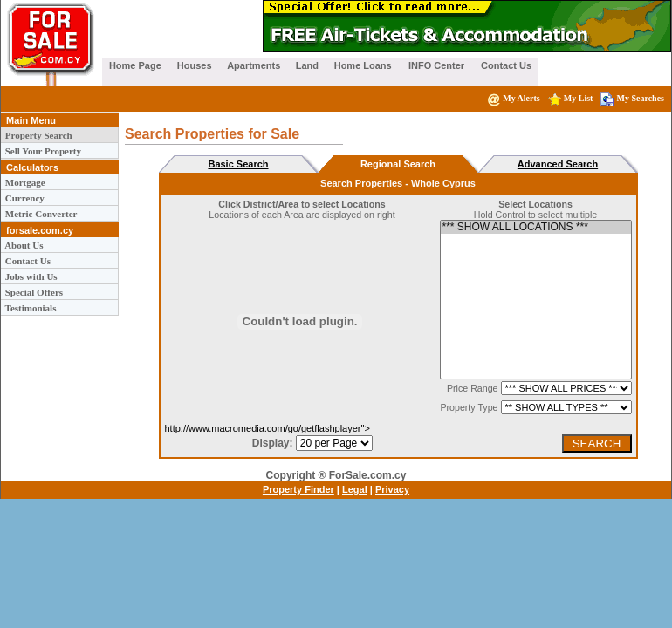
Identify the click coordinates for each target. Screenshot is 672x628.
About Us (23, 245)
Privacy (392, 489)
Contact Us (27, 261)
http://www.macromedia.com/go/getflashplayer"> (300, 424)
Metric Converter (40, 214)
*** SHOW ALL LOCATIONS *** (536, 227)
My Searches (632, 98)
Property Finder (298, 489)
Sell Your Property (42, 151)
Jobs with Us (30, 276)
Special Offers (33, 292)
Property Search (38, 135)
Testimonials (29, 308)
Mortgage (24, 182)
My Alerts (514, 98)
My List (571, 98)
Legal (355, 489)
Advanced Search (558, 164)
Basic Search (238, 164)
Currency (24, 198)
